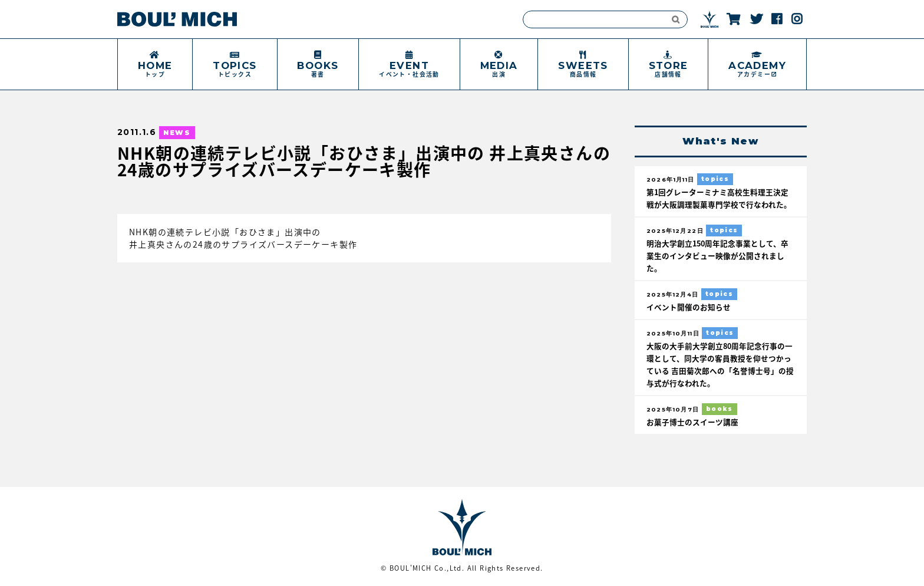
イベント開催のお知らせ (689, 307)
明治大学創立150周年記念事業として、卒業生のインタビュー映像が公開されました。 (717, 256)
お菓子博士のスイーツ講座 (692, 422)
